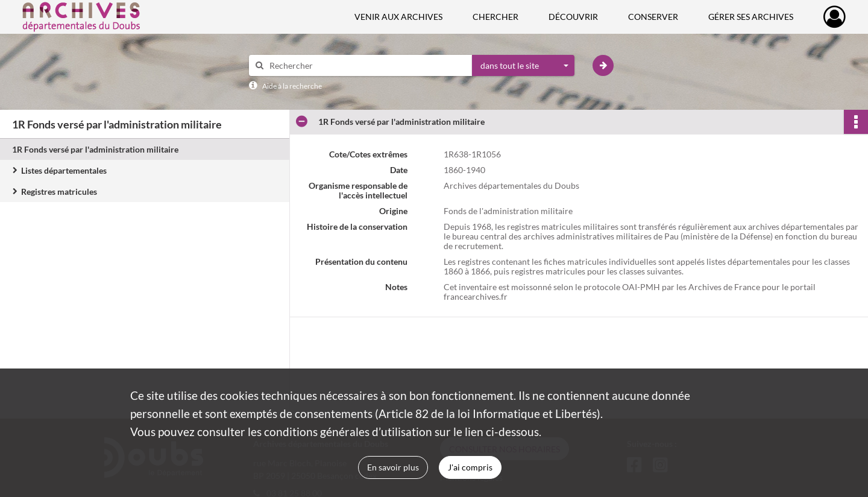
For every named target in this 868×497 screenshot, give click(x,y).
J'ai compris (470, 467)
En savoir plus (393, 467)
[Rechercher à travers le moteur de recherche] (366, 65)
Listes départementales (64, 170)
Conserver (653, 17)
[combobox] (523, 66)
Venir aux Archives (398, 17)
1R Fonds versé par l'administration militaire (95, 149)
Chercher (495, 17)
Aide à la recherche (292, 86)
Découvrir (573, 17)
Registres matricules (59, 192)
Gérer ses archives (751, 17)
